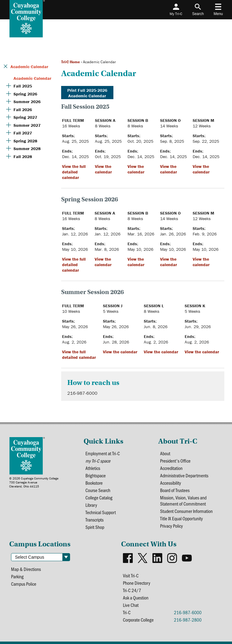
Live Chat (131, 605)
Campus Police (24, 584)
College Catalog (99, 498)
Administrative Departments (184, 475)
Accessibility (171, 483)
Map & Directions (26, 569)
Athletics (93, 468)
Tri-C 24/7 (132, 590)
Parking (17, 576)
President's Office (175, 461)
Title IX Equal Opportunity (181, 518)
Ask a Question (136, 598)
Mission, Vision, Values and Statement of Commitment (183, 501)
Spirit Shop (95, 527)
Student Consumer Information (186, 511)
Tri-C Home (71, 62)
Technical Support (101, 512)
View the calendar (103, 169)
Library (91, 505)
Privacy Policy (171, 526)
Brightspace (96, 475)
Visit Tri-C (131, 576)
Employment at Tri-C (103, 453)
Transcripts (94, 520)
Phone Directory (137, 583)
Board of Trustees (175, 490)
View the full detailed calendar (74, 172)
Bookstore (94, 483)
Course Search (98, 490)
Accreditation (171, 468)
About (165, 453)
